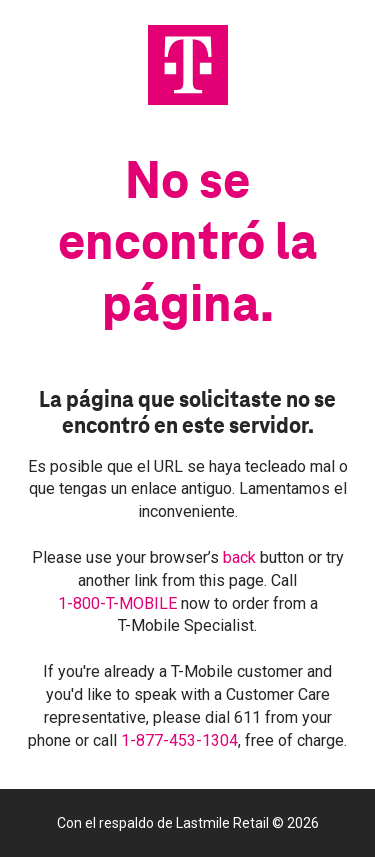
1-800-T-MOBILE (119, 603)
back (241, 557)
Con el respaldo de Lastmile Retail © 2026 (188, 823)
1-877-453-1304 (179, 740)
